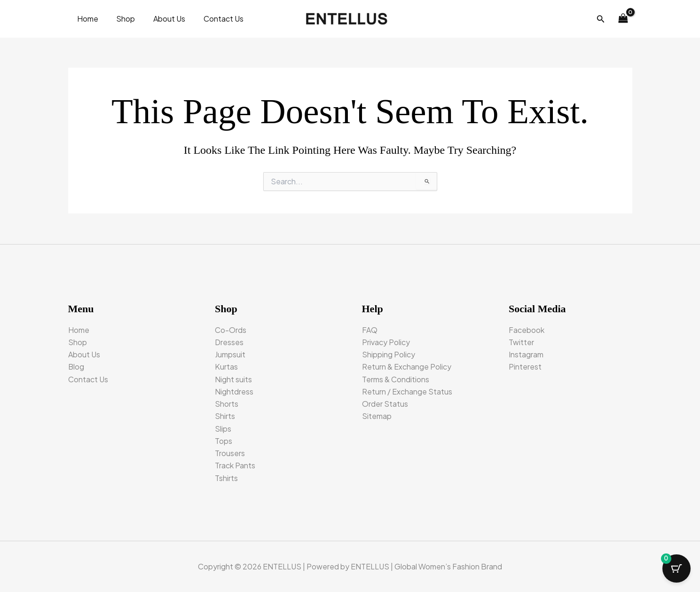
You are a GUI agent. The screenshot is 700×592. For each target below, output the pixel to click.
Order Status (385, 403)
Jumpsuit (230, 354)
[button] (601, 19)
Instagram (526, 354)
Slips (223, 428)
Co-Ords (231, 329)
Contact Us (213, 19)
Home (86, 19)
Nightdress (234, 391)
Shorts (227, 403)
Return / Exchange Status (407, 391)
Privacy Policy (386, 341)
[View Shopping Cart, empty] (623, 19)
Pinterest (525, 366)
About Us (162, 19)
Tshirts (226, 478)
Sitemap (377, 416)
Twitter (521, 341)
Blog (76, 366)
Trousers (230, 453)
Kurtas (226, 366)
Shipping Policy (389, 354)
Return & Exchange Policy (407, 366)
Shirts (225, 416)
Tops (224, 441)
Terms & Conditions (396, 379)
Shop (121, 19)
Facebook (527, 329)
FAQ (370, 329)
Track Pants (235, 465)
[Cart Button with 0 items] (676, 568)
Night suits (233, 379)
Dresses (229, 341)
